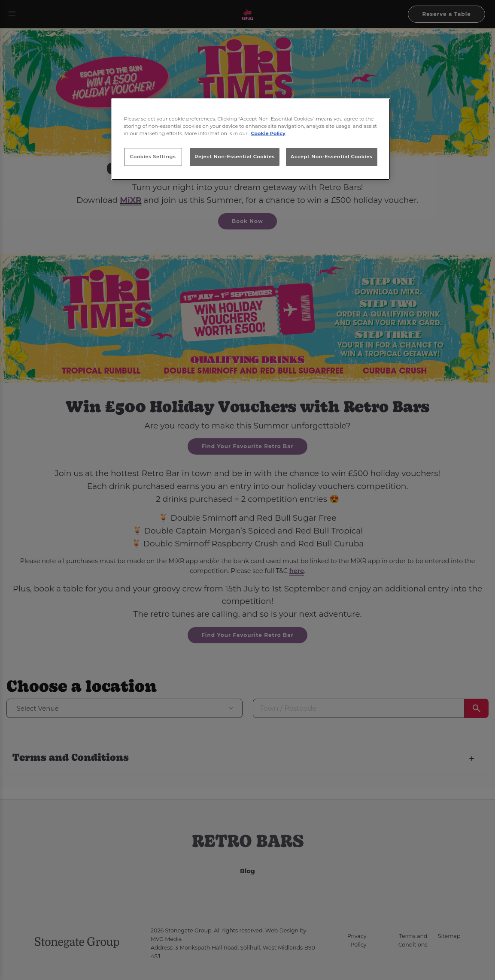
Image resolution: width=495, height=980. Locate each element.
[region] (251, 139)
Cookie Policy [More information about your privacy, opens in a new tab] (268, 133)
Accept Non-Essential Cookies (332, 157)
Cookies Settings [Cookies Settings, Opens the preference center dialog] (153, 157)
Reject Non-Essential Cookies (235, 157)
